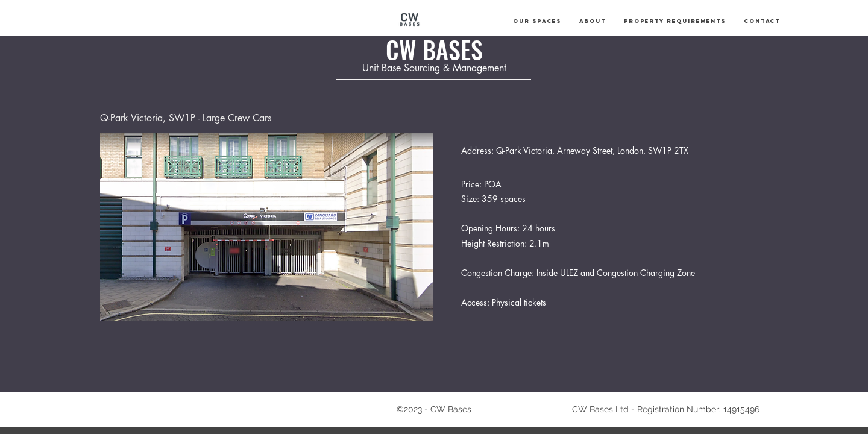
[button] (537, 21)
